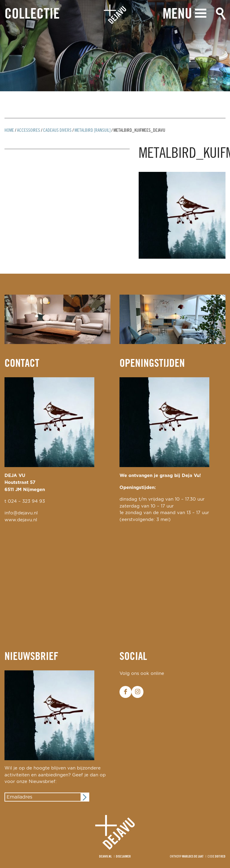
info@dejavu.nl (21, 513)
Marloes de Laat (193, 857)
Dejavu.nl (105, 857)
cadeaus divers (57, 131)
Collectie (32, 15)
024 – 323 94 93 (26, 501)
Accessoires (29, 131)
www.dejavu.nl (21, 520)
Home (9, 131)
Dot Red (220, 857)
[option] (115, 46)
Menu (177, 14)
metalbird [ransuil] (93, 131)
